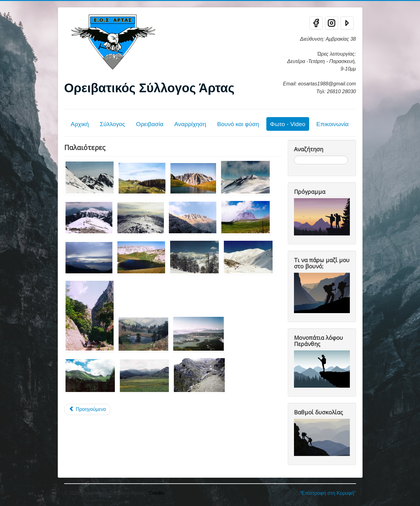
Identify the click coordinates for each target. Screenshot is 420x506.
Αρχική (80, 124)
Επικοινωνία (332, 124)
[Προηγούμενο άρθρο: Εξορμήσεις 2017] (88, 409)
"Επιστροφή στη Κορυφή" (328, 493)
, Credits (156, 493)
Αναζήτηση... (294, 156)
